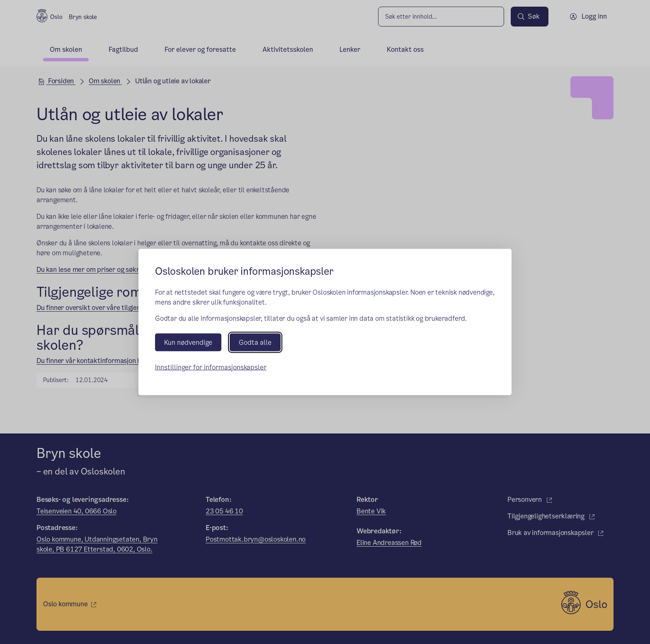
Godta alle (255, 342)
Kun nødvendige (188, 342)
